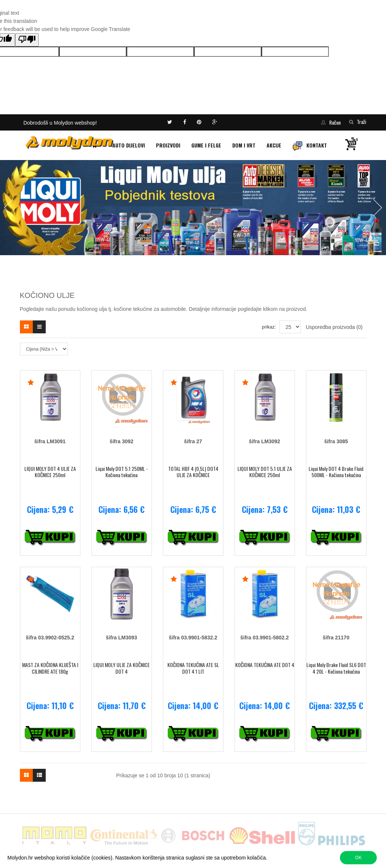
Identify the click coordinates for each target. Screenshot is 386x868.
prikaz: (269, 327)
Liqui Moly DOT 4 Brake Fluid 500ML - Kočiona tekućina (336, 472)
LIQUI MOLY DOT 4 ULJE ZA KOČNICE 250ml (50, 472)
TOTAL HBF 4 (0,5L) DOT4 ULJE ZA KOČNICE (193, 472)
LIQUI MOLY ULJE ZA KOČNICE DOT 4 (121, 668)
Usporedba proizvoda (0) (334, 327)
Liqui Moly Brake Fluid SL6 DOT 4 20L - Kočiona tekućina (336, 668)
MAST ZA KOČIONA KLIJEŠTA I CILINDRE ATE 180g (50, 668)
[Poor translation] (27, 40)
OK (358, 858)
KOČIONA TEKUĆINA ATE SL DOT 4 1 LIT (193, 668)
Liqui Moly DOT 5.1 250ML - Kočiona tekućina (122, 472)
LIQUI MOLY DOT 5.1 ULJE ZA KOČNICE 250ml (265, 472)
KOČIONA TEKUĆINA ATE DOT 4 (265, 665)
